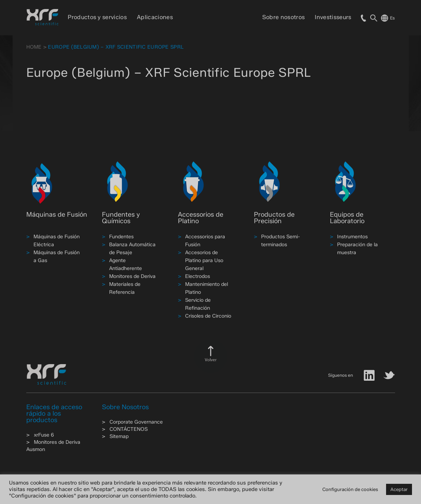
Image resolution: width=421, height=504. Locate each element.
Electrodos (198, 276)
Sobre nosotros (283, 17)
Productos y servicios (97, 17)
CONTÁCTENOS (129, 429)
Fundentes (121, 237)
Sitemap (119, 436)
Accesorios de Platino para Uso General (204, 260)
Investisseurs (333, 17)
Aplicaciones (155, 17)
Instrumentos (352, 237)
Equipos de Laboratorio (347, 218)
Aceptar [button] (399, 489)
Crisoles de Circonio (208, 316)
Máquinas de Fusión (57, 215)
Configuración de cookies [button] (350, 489)
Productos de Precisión (274, 218)
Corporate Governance (136, 422)
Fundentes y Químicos (121, 218)
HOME (34, 47)
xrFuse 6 (44, 435)
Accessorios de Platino (201, 218)
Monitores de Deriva (132, 276)
